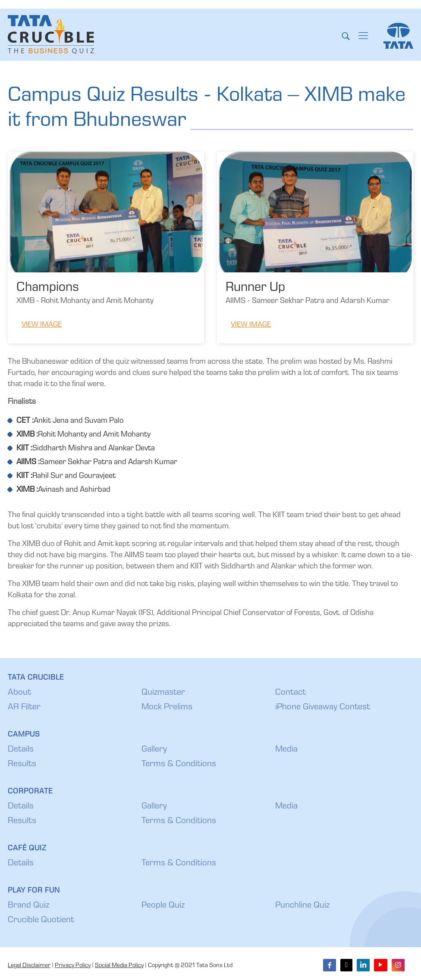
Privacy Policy (73, 966)
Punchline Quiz (302, 906)
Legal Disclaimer (29, 966)
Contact (291, 693)
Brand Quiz (28, 906)
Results (22, 765)
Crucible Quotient (41, 921)
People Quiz (163, 906)
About (19, 693)
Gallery (154, 750)
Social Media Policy (119, 966)
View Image (42, 325)
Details (21, 750)
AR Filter (24, 708)
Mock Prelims (167, 708)
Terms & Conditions (179, 765)
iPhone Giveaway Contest (323, 708)
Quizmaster (163, 693)
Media (286, 750)
